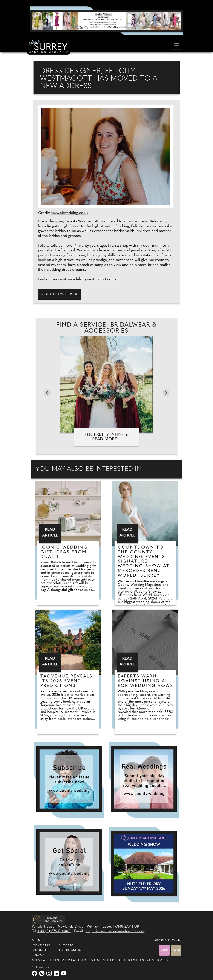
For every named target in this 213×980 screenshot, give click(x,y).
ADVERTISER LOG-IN (167, 940)
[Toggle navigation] (176, 45)
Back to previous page (59, 294)
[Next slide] (166, 393)
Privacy (38, 955)
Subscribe (66, 946)
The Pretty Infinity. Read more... (106, 437)
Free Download (71, 950)
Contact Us (42, 946)
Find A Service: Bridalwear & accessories (106, 328)
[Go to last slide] (47, 393)
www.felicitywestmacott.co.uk (92, 279)
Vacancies (41, 950)
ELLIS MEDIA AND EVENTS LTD (81, 961)
